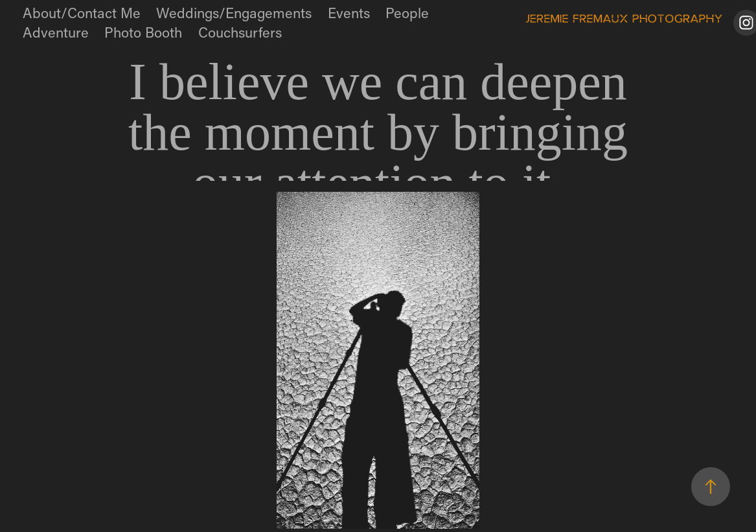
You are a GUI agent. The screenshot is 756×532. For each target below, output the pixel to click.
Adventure (56, 32)
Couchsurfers (240, 32)
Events (349, 13)
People (407, 13)
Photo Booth (143, 32)
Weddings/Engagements (234, 13)
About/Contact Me (82, 13)
